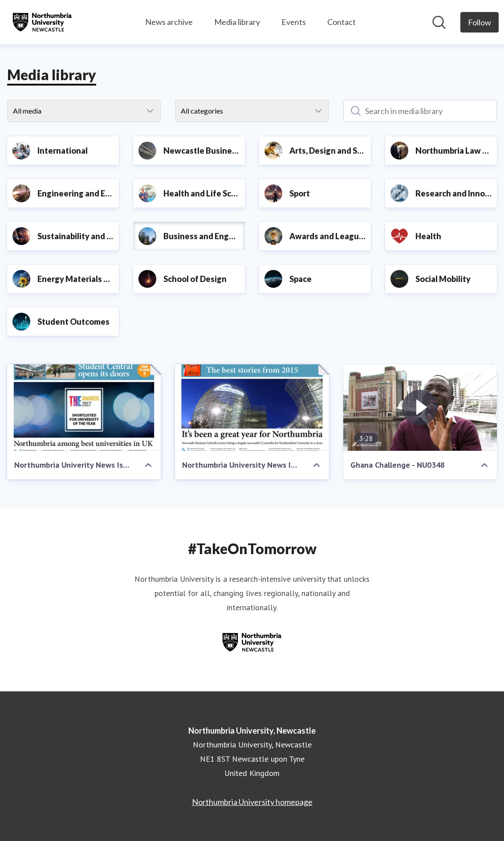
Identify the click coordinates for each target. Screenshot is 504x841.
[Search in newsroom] (439, 22)
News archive (169, 22)
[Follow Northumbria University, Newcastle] (480, 22)
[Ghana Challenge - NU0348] (420, 408)
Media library (237, 22)
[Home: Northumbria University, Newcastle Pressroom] (42, 22)
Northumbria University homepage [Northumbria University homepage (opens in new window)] (252, 802)
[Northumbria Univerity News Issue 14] (84, 408)
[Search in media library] (420, 111)
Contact (341, 22)
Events (294, 22)
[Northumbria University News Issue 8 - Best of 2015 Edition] (252, 408)
